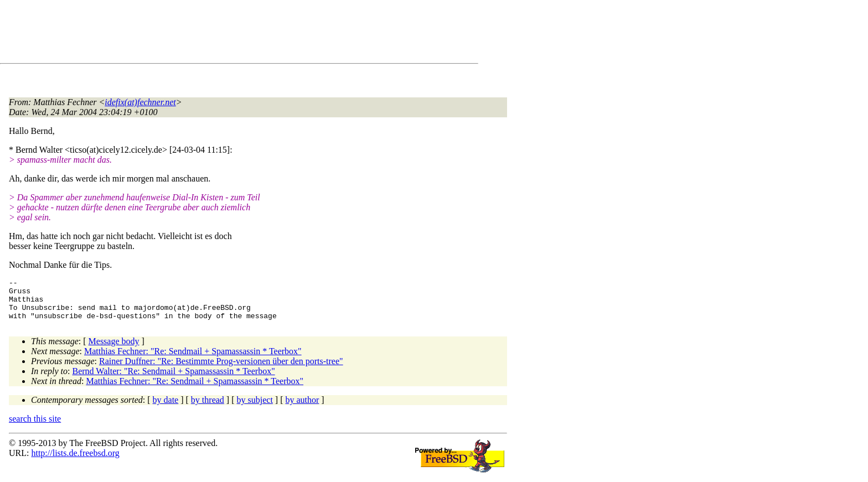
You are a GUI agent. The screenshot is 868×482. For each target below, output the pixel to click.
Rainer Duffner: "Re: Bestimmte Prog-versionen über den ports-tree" (221, 369)
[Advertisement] (210, 34)
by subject (255, 408)
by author (302, 408)
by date (166, 408)
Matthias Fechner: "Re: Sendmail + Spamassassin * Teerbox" (193, 359)
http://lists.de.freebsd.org (75, 461)
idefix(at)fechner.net (140, 102)
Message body (114, 349)
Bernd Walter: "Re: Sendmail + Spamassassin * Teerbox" (174, 379)
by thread (208, 408)
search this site (35, 427)
